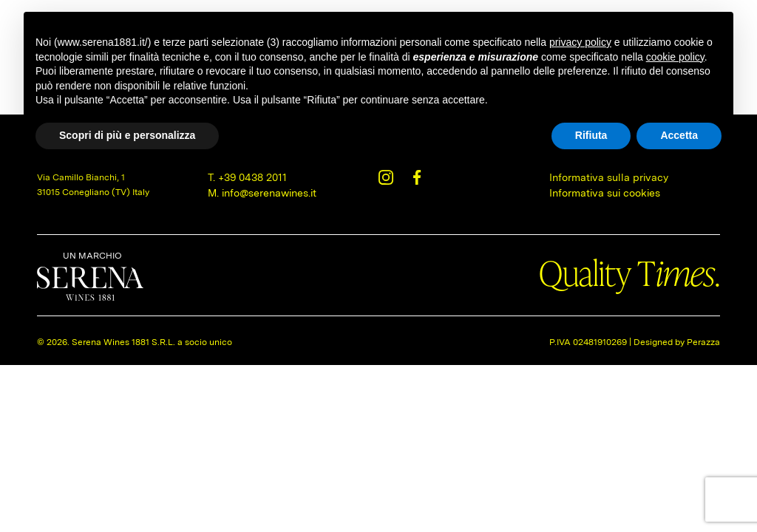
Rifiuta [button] (591, 135)
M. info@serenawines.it (262, 193)
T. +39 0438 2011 (247, 177)
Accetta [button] (679, 135)
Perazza (703, 342)
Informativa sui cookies (605, 193)
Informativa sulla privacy (609, 177)
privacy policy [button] (580, 42)
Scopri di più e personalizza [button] (127, 135)
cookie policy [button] (675, 57)
